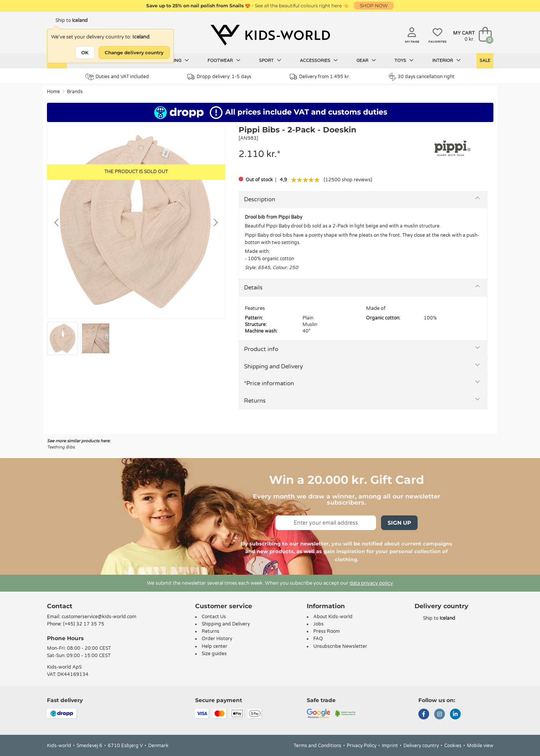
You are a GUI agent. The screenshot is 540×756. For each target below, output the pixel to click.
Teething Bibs (61, 447)
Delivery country (421, 746)
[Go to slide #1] (63, 338)
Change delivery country (134, 53)
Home (53, 92)
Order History (217, 639)
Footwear (224, 60)
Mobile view (480, 746)
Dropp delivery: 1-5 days (219, 77)
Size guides (214, 654)
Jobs (318, 624)
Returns (255, 401)
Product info (261, 349)
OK (85, 53)
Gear (366, 60)
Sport (270, 60)
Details (253, 288)
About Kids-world (333, 617)
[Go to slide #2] (96, 338)
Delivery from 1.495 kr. (320, 77)
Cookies (453, 746)
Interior (446, 60)
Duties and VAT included (117, 77)
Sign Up (399, 523)
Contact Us (214, 617)
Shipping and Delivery (273, 366)
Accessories (319, 60)
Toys (404, 60)
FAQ (318, 639)
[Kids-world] (270, 35)
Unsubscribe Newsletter (340, 646)
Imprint (390, 746)
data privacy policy (371, 583)
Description (260, 199)
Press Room (327, 631)
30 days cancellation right (422, 77)
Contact (60, 606)
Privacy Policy (362, 746)
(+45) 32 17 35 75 (84, 624)
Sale (485, 61)
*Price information (269, 383)
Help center (215, 646)
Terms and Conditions (318, 746)
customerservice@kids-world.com (99, 617)
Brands (75, 92)
